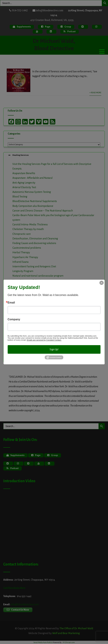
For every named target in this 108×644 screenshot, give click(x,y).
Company (14, 319)
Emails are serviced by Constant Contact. (44, 340)
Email (11, 303)
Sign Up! (54, 349)
